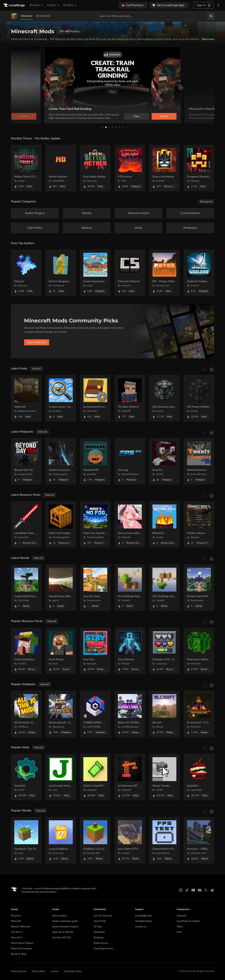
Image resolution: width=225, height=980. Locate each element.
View (136, 116)
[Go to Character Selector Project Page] (130, 273)
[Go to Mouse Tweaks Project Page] (164, 777)
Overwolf (181, 916)
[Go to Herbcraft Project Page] (26, 398)
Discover (27, 16)
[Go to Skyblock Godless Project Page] (199, 273)
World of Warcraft (20, 927)
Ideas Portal (100, 921)
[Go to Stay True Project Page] (95, 651)
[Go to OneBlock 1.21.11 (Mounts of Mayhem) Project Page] (95, 840)
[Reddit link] (212, 890)
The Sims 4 (17, 932)
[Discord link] (200, 890)
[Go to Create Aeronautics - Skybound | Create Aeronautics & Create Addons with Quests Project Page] (95, 273)
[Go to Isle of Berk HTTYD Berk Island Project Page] (130, 840)
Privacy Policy (39, 971)
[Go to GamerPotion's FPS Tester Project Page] (164, 840)
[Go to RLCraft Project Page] (164, 714)
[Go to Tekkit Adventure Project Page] (199, 461)
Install (164, 116)
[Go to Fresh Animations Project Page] (26, 651)
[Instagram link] (181, 890)
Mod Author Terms (73, 971)
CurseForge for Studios (188, 921)
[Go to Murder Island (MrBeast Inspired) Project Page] (199, 588)
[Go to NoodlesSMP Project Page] (95, 461)
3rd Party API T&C (62, 938)
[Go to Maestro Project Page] (26, 273)
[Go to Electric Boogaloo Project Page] (61, 273)
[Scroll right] (212, 370)
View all (36, 369)
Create (53, 5)
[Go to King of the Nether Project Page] (164, 168)
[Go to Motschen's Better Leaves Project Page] (199, 651)
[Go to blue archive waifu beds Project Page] (130, 524)
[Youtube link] (193, 890)
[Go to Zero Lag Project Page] (130, 461)
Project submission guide (65, 921)
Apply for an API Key (63, 932)
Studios (70, 5)
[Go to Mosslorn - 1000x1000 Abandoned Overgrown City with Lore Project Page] (199, 840)
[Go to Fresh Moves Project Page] (61, 651)
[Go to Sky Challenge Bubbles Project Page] (130, 588)
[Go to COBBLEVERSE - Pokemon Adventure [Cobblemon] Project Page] (95, 714)
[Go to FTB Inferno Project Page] (130, 168)
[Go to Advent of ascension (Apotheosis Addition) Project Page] (61, 461)
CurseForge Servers (104, 949)
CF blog (98, 927)
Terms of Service (19, 971)
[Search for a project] (152, 16)
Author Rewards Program (65, 927)
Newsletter (99, 932)
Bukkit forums (101, 943)
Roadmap (99, 938)
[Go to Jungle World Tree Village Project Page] (26, 588)
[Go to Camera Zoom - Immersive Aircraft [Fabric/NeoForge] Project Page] (61, 398)
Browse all (206, 202)
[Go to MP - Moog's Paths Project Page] (164, 273)
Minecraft (16, 921)
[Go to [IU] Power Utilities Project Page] (199, 398)
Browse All (43, 16)
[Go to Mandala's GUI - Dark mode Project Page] (164, 651)
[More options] (218, 5)
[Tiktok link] (187, 890)
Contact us (141, 927)
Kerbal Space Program (22, 943)
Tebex (180, 927)
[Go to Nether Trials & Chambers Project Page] (26, 168)
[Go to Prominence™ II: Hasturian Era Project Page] (199, 714)
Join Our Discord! (103, 916)
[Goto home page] (14, 5)
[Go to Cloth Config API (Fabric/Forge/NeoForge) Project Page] (95, 777)
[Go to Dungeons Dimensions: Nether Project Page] (199, 168)
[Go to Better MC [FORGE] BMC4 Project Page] (130, 714)
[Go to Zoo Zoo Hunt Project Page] (95, 588)
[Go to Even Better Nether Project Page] (95, 168)
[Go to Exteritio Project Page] (164, 461)
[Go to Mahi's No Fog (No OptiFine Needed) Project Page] (95, 524)
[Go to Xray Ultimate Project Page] (130, 651)
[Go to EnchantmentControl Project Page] (95, 398)
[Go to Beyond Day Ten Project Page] (26, 461)
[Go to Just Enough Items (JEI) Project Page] (61, 777)
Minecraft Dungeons (22, 949)
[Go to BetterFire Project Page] (164, 524)
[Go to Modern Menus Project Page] (199, 524)
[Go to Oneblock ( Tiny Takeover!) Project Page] (26, 840)
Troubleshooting (143, 921)
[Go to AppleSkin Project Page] (199, 777)
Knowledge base (143, 916)
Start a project (60, 916)
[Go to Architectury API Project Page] (130, 777)
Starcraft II (16, 938)
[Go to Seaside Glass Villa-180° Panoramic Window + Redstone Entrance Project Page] (61, 588)
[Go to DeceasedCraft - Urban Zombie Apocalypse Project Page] (61, 714)
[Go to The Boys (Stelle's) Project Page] (130, 398)
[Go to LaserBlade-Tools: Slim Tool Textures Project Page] (26, 524)
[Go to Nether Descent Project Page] (61, 168)
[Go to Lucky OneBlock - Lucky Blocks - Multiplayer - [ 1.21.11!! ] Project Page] (61, 840)
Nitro (179, 932)
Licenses (55, 971)
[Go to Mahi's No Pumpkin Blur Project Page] (61, 524)
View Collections (37, 342)
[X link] (206, 890)
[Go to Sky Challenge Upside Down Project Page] (164, 588)
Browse (37, 5)
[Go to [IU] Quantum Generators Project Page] (164, 398)
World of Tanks (19, 954)
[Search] (211, 16)
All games (16, 916)
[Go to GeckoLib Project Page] (26, 777)
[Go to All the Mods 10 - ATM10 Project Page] (26, 714)
